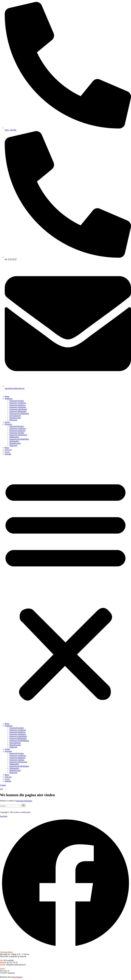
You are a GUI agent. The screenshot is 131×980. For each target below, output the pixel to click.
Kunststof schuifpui (17, 433)
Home (7, 396)
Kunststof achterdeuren (18, 409)
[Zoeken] (24, 805)
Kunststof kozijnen (17, 401)
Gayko (7, 422)
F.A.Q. (7, 452)
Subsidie (8, 454)
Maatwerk (13, 420)
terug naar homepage (24, 801)
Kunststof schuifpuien (18, 407)
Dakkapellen (14, 437)
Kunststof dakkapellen (18, 411)
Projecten (8, 424)
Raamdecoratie (15, 418)
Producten (9, 399)
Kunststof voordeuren (18, 403)
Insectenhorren (15, 416)
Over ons (8, 450)
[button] (65, 589)
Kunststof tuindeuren (17, 405)
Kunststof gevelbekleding (19, 413)
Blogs (7, 448)
